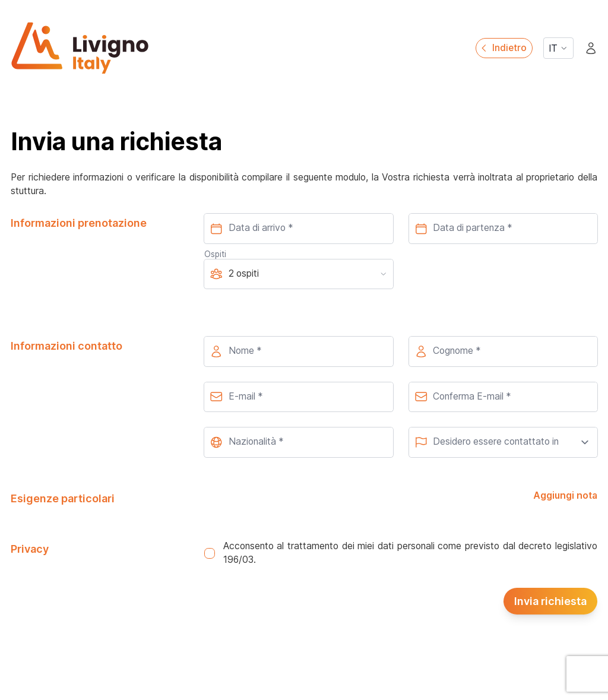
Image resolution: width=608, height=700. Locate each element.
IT (558, 48)
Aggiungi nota (565, 495)
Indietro (503, 48)
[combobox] (298, 442)
